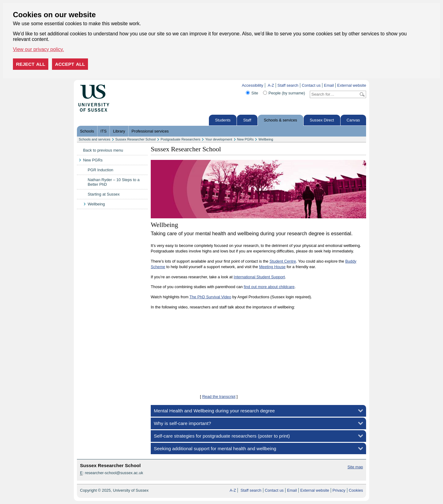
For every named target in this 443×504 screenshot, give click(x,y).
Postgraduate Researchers (180, 139)
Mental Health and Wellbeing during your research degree (214, 411)
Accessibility (253, 85)
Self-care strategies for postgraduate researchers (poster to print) (222, 436)
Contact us (311, 85)
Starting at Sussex (104, 194)
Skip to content (122, 85)
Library (119, 131)
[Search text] (334, 94)
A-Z (271, 85)
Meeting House (272, 267)
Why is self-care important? (182, 423)
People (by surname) (287, 93)
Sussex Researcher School (136, 139)
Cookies (356, 490)
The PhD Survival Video (210, 297)
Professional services (150, 131)
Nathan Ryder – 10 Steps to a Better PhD (114, 182)
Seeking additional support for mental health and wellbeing (215, 448)
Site (255, 93)
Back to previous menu (103, 150)
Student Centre (283, 261)
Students (223, 120)
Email (329, 85)
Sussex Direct (322, 120)
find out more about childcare (269, 287)
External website (352, 85)
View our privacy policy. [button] (38, 49)
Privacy (339, 490)
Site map (355, 467)
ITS (104, 131)
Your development (219, 139)
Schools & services (281, 120)
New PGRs (245, 139)
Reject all (31, 64)
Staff (247, 120)
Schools (87, 131)
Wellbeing (266, 139)
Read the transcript (219, 397)
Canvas (353, 120)
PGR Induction (100, 170)
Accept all (70, 64)
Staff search (288, 85)
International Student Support (259, 277)
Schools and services (95, 139)
